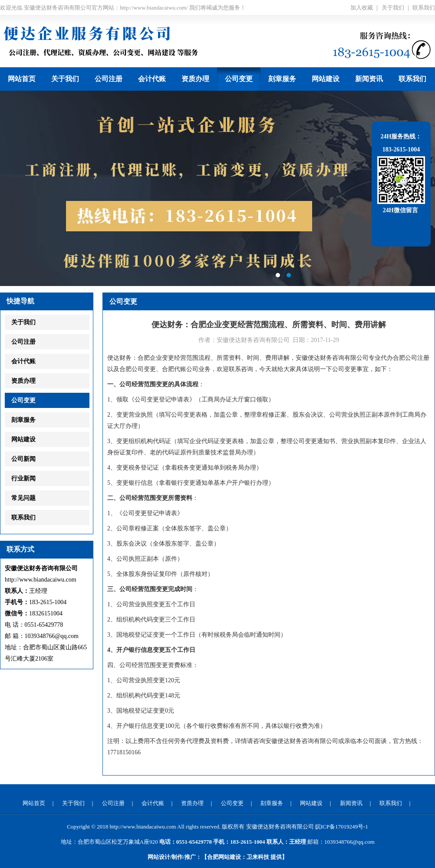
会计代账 (152, 79)
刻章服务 (282, 79)
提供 (264, 857)
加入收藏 (362, 8)
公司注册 (109, 79)
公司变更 (239, 79)
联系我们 (424, 8)
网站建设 (326, 79)
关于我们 (393, 8)
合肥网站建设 (224, 857)
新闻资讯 (369, 79)
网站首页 (22, 79)
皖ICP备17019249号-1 (342, 827)
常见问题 (23, 498)
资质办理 (195, 79)
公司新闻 (23, 459)
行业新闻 (23, 478)
